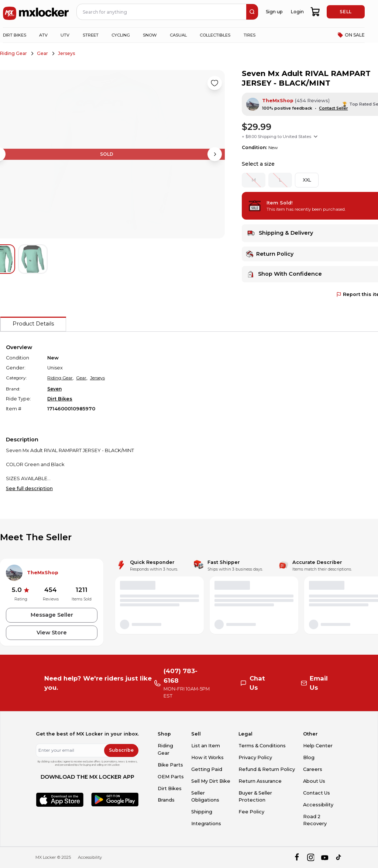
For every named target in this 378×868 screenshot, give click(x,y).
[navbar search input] (162, 12)
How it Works (207, 757)
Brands (166, 800)
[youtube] (325, 857)
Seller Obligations (205, 796)
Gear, (82, 378)
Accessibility (318, 805)
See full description (29, 488)
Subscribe (121, 750)
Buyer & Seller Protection (255, 796)
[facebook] (297, 857)
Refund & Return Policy (267, 769)
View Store (52, 633)
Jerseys (66, 53)
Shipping (202, 812)
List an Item (206, 746)
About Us (314, 781)
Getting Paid (207, 769)
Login (297, 12)
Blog (309, 757)
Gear (42, 53)
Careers (313, 769)
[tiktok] (339, 857)
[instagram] (311, 857)
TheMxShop (278, 101)
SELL (346, 12)
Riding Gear (13, 53)
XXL (307, 180)
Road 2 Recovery (315, 820)
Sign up (274, 12)
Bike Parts (170, 765)
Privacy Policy (255, 757)
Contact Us (317, 793)
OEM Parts (171, 777)
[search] (252, 12)
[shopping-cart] (315, 12)
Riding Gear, (61, 378)
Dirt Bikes (60, 399)
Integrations (206, 824)
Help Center (318, 746)
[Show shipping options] (316, 137)
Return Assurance (260, 781)
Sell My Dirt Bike (211, 781)
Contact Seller (333, 108)
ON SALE (351, 35)
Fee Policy (251, 812)
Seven (54, 389)
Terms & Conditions (262, 746)
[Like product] (214, 83)
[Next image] (214, 154)
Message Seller (52, 615)
